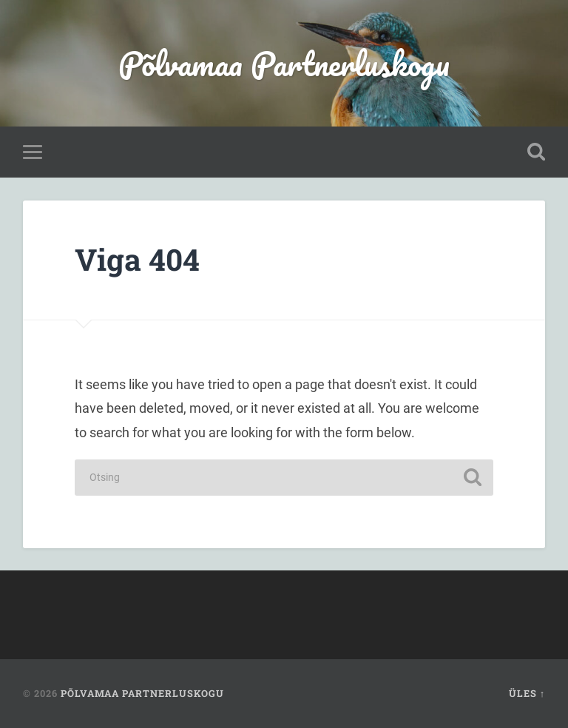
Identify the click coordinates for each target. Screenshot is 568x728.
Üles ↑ (527, 693)
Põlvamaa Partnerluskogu (284, 63)
